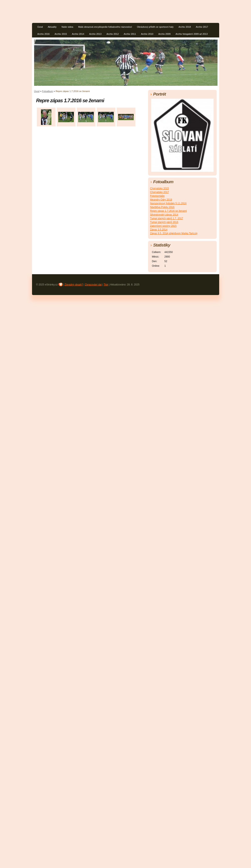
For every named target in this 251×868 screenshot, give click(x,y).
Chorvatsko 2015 (160, 188)
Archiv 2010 (147, 34)
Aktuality (52, 27)
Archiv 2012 (113, 34)
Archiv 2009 (164, 34)
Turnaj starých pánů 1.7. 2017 (167, 218)
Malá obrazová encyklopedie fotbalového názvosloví (105, 27)
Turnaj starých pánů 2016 (164, 222)
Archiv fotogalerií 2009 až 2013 (192, 34)
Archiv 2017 (202, 27)
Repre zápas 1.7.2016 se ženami (168, 211)
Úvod (40, 27)
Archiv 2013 (95, 34)
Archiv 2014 (78, 34)
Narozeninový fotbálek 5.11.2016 (168, 203)
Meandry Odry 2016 (161, 200)
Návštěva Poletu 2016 (162, 207)
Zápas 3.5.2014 (159, 230)
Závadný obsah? (74, 285)
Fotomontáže (157, 196)
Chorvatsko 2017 (160, 192)
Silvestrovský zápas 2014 (164, 215)
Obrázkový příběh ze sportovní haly (155, 27)
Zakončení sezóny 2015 (163, 226)
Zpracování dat (93, 285)
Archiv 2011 (130, 34)
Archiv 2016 (44, 34)
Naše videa (67, 27)
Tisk (106, 285)
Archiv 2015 (61, 34)
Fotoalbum (48, 91)
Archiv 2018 (185, 27)
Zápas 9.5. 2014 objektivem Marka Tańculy (174, 233)
